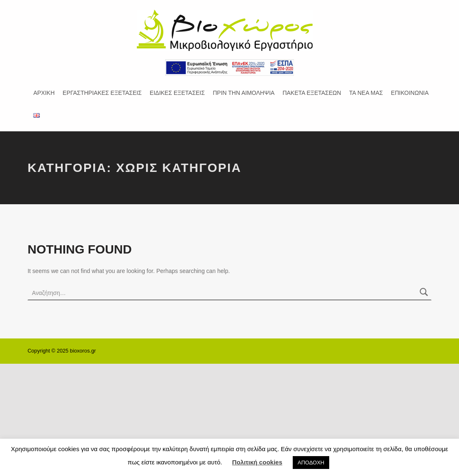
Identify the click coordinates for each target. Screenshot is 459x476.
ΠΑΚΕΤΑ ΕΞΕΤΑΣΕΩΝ (312, 93)
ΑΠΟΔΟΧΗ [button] (311, 463)
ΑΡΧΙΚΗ (44, 93)
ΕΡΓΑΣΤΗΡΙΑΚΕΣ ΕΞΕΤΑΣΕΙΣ (102, 93)
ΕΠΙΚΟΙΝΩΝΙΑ (410, 93)
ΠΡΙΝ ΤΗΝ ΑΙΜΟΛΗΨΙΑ (244, 93)
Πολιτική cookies (257, 462)
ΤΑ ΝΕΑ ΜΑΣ (366, 93)
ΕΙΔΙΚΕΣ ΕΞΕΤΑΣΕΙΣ (177, 93)
